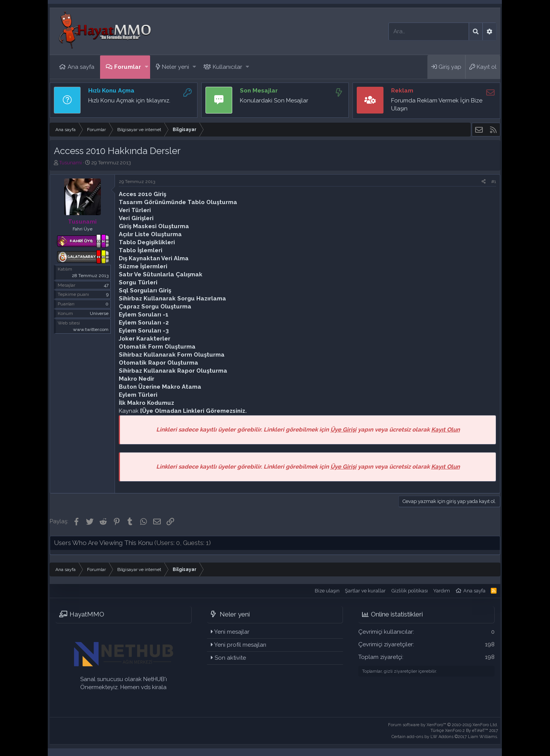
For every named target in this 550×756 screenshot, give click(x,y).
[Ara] (429, 32)
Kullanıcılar (227, 67)
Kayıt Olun (446, 430)
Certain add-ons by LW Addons (445, 737)
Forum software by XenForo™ (443, 725)
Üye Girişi (343, 430)
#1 (494, 182)
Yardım (442, 591)
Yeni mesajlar (232, 632)
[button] (146, 67)
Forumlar (128, 67)
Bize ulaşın (327, 591)
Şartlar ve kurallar (365, 591)
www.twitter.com (91, 329)
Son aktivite (230, 658)
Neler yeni (176, 67)
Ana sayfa (81, 67)
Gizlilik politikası (410, 591)
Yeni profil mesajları (240, 645)
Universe (99, 313)
